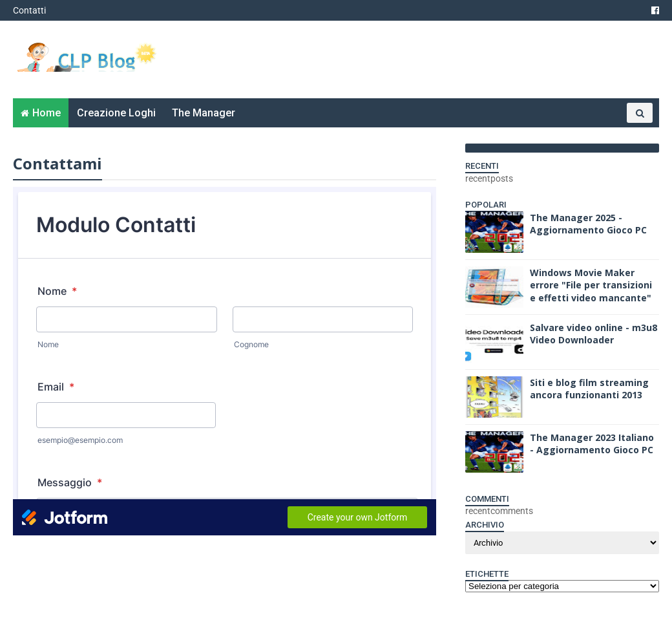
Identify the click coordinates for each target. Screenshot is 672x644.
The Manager (204, 113)
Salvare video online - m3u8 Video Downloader (593, 334)
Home (47, 113)
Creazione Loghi (116, 113)
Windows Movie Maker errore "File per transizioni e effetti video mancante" (591, 285)
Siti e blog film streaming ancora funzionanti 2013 (589, 389)
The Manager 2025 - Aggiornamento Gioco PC (588, 224)
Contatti (29, 10)
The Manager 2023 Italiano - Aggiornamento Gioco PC (592, 444)
